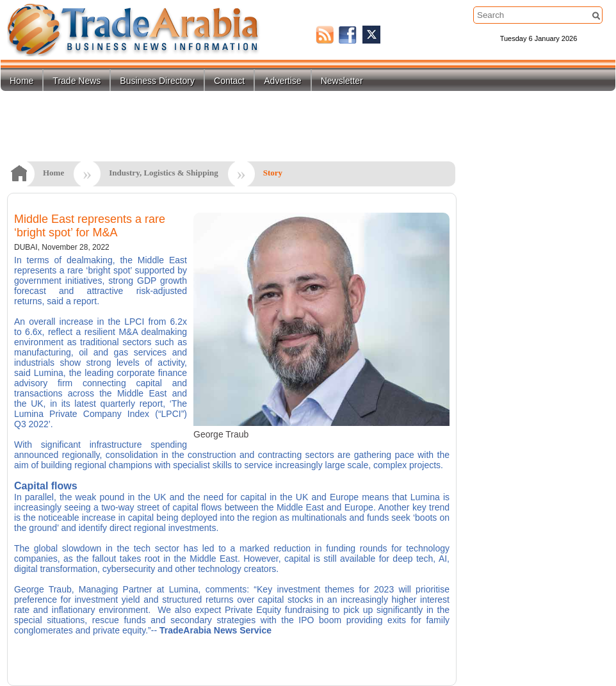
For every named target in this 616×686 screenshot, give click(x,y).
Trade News (77, 81)
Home (21, 81)
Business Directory (157, 81)
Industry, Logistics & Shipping (164, 173)
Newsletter (342, 81)
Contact (229, 81)
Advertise (282, 81)
